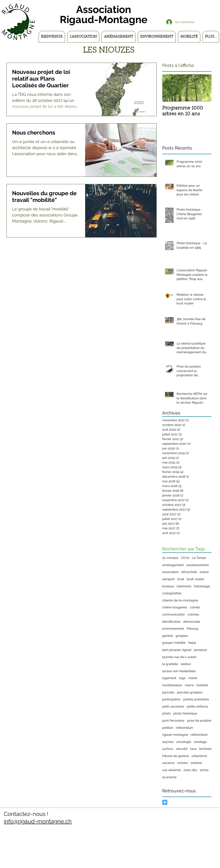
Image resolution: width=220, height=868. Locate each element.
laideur (186, 664)
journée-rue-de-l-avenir (179, 657)
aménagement (173, 565)
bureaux (168, 586)
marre (189, 685)
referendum (184, 728)
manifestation (172, 685)
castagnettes (172, 593)
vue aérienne (171, 770)
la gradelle (170, 664)
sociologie (184, 742)
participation (171, 699)
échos (204, 770)
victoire (182, 763)
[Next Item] (204, 88)
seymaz (168, 742)
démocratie (192, 622)
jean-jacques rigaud (177, 650)
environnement (173, 629)
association (170, 572)
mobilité (202, 685)
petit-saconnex (173, 706)
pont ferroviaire (173, 720)
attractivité (189, 572)
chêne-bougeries (175, 607)
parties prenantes (196, 699)
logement (169, 678)
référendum (199, 735)
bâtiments (184, 586)
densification (171, 622)
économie (169, 777)
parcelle (168, 692)
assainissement (198, 565)
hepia (192, 643)
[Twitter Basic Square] (165, 802)
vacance (168, 763)
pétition (168, 728)
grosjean (182, 636)
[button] (83, 37)
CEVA (185, 558)
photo (166, 713)
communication (174, 614)
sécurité (182, 749)
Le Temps (199, 558)
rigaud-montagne (175, 735)
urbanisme (199, 756)
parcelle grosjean (190, 692)
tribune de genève (176, 756)
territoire (205, 749)
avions (204, 572)
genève (168, 636)
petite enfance (197, 706)
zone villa (190, 770)
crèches (193, 614)
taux (193, 749)
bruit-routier (196, 579)
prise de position (199, 720)
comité (195, 607)
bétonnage (202, 586)
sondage (200, 742)
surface (168, 749)
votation (196, 763)
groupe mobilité (174, 643)
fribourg (192, 629)
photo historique (185, 713)
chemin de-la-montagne (180, 600)
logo (182, 678)
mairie (193, 678)
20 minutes (170, 558)
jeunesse (200, 650)
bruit (181, 579)
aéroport (168, 579)
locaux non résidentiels (179, 671)
